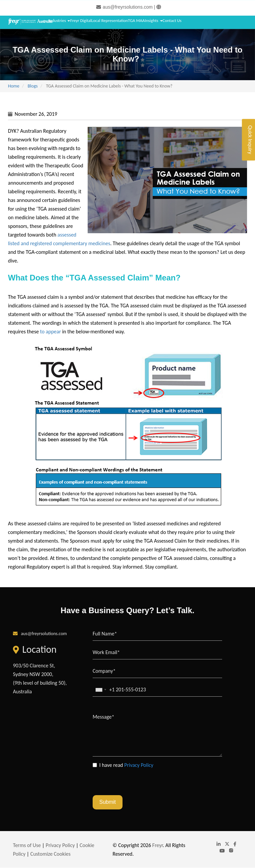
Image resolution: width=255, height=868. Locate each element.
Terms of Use (27, 845)
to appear (51, 332)
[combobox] (101, 690)
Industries (59, 20)
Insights (154, 20)
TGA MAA (136, 20)
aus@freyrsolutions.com (127, 7)
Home (14, 86)
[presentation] (143, 782)
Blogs (33, 86)
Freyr (158, 845)
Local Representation (110, 20)
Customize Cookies (50, 854)
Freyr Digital (81, 20)
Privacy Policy (139, 765)
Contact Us (172, 20)
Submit (108, 802)
